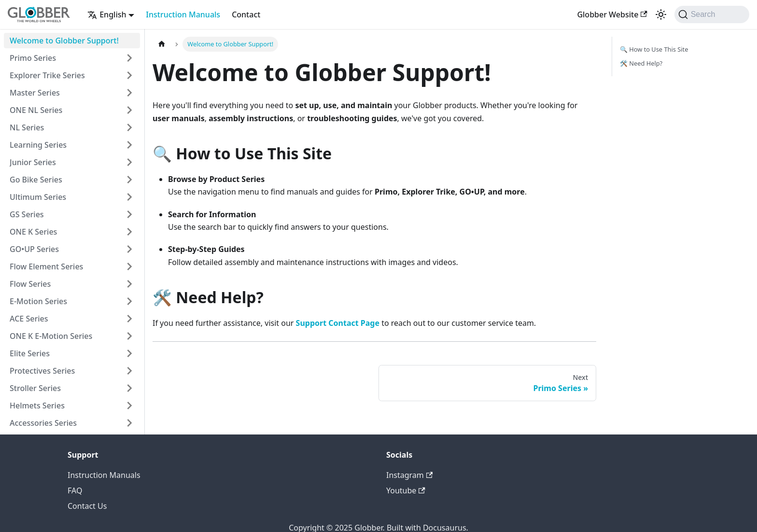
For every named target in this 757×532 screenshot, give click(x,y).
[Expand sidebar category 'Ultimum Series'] (129, 197)
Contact (246, 14)
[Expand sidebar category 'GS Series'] (129, 214)
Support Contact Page (338, 323)
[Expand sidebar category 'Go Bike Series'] (129, 180)
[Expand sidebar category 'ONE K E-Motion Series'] (129, 336)
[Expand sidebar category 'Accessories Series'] (129, 423)
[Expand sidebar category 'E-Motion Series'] (129, 301)
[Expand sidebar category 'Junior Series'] (129, 162)
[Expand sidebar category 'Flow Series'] (129, 284)
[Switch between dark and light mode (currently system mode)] (661, 14)
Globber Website (612, 14)
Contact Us (87, 506)
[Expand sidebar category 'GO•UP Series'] (129, 249)
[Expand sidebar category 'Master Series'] (129, 93)
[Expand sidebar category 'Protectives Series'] (129, 371)
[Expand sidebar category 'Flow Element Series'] (129, 266)
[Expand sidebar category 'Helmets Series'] (129, 406)
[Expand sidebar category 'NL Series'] (129, 127)
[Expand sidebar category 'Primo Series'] (129, 58)
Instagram (409, 475)
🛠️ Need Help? (641, 63)
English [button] (107, 14)
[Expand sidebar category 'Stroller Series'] (129, 388)
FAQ (75, 490)
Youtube (406, 490)
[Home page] (162, 44)
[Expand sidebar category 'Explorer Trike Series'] (129, 75)
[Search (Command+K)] (712, 14)
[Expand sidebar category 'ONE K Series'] (129, 232)
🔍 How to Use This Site (654, 49)
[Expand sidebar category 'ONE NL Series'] (129, 110)
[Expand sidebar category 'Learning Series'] (129, 145)
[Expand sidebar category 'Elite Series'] (129, 353)
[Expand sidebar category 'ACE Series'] (129, 319)
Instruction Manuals (183, 14)
